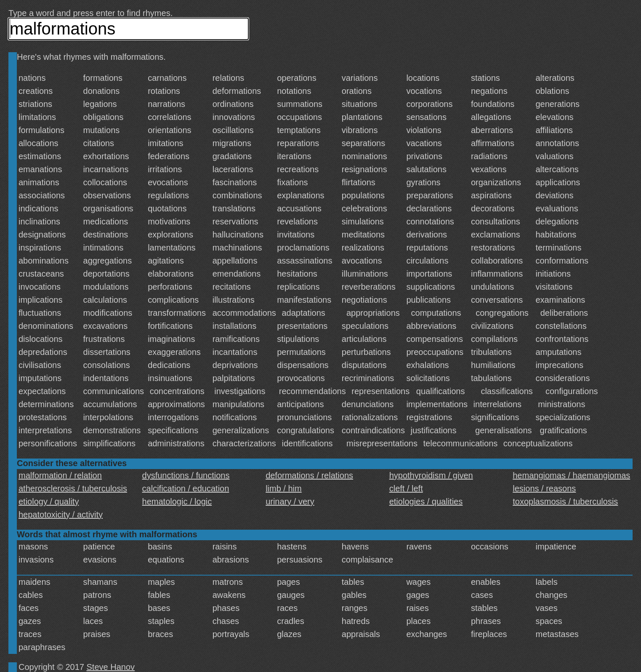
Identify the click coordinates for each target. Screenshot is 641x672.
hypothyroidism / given (431, 475)
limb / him (284, 488)
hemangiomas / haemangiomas (571, 475)
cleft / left (406, 488)
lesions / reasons (544, 488)
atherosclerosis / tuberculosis (73, 488)
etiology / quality (49, 501)
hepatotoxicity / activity (61, 515)
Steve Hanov (111, 667)
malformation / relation (60, 475)
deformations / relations (309, 475)
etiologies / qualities (426, 501)
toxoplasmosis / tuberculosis (565, 501)
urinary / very (290, 501)
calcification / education (186, 488)
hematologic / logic (177, 501)
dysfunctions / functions (186, 475)
